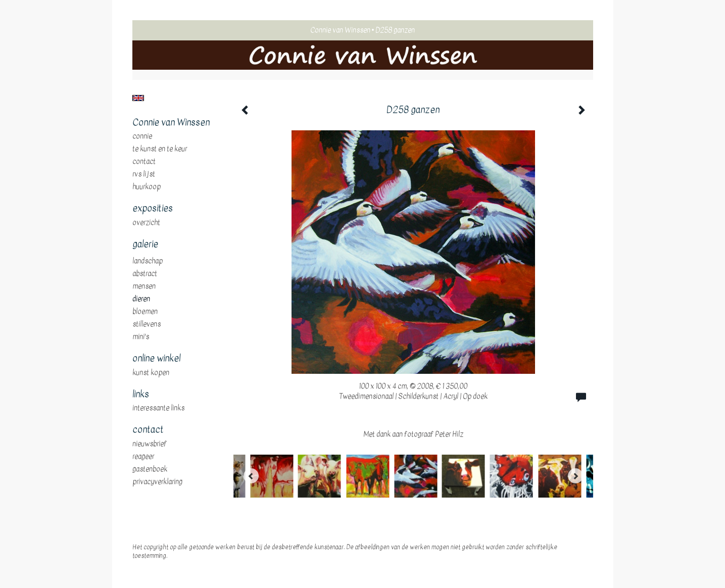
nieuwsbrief (150, 444)
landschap (148, 261)
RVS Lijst (144, 174)
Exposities (153, 209)
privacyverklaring (157, 482)
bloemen (145, 312)
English (138, 98)
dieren (141, 299)
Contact (144, 162)
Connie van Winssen (340, 30)
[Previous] (251, 476)
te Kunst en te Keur (160, 149)
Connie (142, 136)
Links (141, 395)
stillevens (147, 324)
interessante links (158, 408)
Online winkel (156, 359)
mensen (144, 286)
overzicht (146, 223)
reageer (143, 457)
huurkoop (147, 187)
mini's (141, 337)
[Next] (575, 476)
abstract (145, 274)
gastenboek (150, 469)
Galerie (145, 244)
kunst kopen (151, 373)
